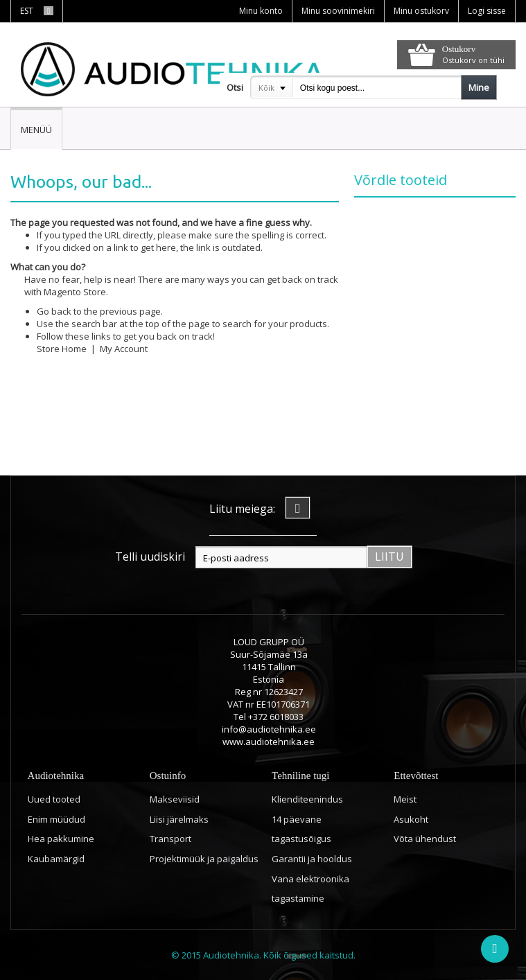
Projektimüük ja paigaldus (204, 859)
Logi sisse (487, 11)
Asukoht (411, 819)
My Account (124, 349)
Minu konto (261, 11)
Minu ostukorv (421, 11)
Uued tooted (54, 799)
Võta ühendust (425, 839)
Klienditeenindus (307, 799)
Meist (405, 799)
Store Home (62, 349)
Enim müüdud (56, 819)
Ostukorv (459, 49)
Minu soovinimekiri (338, 11)
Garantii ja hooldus (312, 859)
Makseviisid (175, 799)
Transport (170, 839)
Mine (479, 87)
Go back (54, 311)
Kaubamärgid (56, 859)
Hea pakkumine (61, 839)
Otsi (235, 87)
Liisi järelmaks (179, 819)
